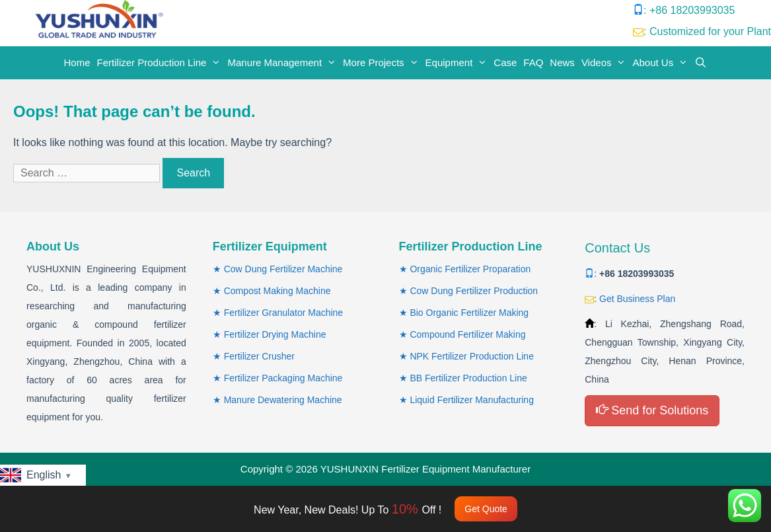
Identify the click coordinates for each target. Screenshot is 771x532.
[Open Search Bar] (701, 63)
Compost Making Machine (277, 291)
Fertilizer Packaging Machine (283, 378)
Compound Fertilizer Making (467, 334)
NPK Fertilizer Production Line (472, 356)
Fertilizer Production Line (161, 63)
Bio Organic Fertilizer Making (469, 313)
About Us (662, 63)
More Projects (383, 63)
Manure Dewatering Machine (283, 400)
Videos (606, 63)
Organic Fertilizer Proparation (470, 269)
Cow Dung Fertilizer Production (474, 291)
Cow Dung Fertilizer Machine (283, 269)
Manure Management (283, 63)
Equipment (458, 63)
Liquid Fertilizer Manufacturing (472, 400)
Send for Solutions (652, 410)
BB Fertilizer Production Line (468, 378)
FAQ (533, 62)
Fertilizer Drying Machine (275, 334)
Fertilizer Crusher (259, 356)
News (562, 62)
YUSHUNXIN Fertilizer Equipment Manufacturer (425, 469)
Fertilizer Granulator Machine (284, 313)
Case (505, 62)
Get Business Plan (637, 299)
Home (77, 62)
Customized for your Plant (710, 31)
